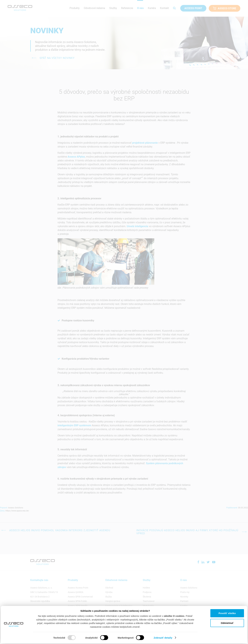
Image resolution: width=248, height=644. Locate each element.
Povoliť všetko (227, 613)
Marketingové (126, 638)
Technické (59, 638)
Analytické (91, 638)
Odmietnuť (227, 623)
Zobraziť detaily (165, 638)
